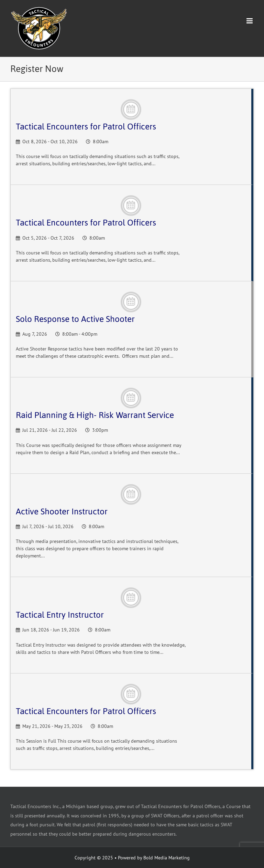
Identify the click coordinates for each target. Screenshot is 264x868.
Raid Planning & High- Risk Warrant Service (95, 415)
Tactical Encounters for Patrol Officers (86, 127)
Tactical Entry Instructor (60, 615)
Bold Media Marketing (167, 858)
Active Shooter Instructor (62, 511)
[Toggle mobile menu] (250, 21)
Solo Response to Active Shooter (75, 319)
